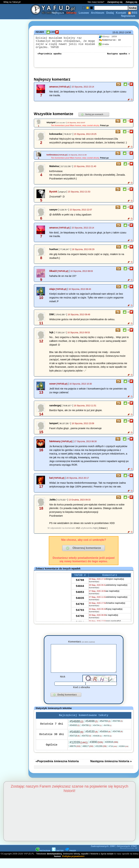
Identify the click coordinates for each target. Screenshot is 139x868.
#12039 (79, 752)
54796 (80, 620)
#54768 (86, 735)
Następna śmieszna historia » (111, 770)
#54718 (75, 745)
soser (53, 387)
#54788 (108, 735)
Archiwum (97, 13)
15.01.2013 (118, 32)
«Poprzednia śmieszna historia (57, 770)
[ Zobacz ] (103, 531)
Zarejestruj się (115, 2)
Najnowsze (128, 16)
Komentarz (81, 645)
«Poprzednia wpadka (49, 57)
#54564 (105, 741)
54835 (80, 602)
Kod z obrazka (81, 696)
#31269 (101, 755)
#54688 (77, 731)
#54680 (77, 741)
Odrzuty (71, 13)
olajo (52, 292)
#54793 (105, 730)
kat (51, 481)
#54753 (86, 745)
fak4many (55, 445)
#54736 (118, 730)
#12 (78, 531)
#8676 (75, 755)
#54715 (108, 745)
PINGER (71, 860)
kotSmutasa (52, 158)
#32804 (124, 756)
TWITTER (58, 860)
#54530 (92, 741)
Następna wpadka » (119, 57)
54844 (80, 590)
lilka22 (53, 274)
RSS (133, 13)
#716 (113, 755)
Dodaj (110, 13)
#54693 (75, 734)
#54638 (97, 745)
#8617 (88, 755)
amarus (54, 90)
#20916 (112, 751)
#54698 (92, 730)
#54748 (118, 741)
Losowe (84, 13)
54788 (80, 584)
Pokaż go (105, 129)
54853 (80, 596)
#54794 (97, 735)
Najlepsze (58, 13)
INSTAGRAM (43, 860)
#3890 (96, 751)
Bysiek (53, 195)
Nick (63, 685)
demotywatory (54, 863)
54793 (80, 608)
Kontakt (121, 13)
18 (110, 40)
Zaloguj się (131, 2)
